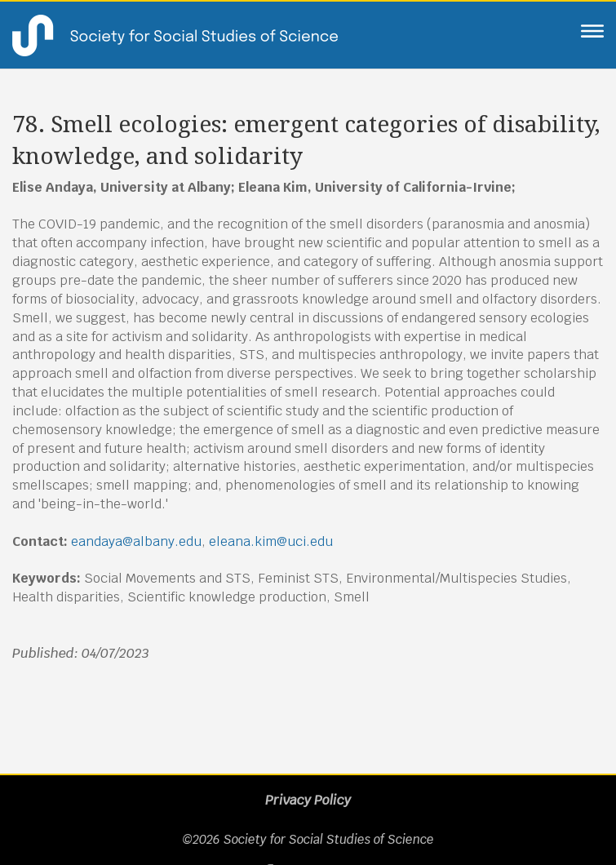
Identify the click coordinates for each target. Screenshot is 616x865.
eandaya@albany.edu (136, 541)
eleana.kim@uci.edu (271, 541)
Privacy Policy (308, 800)
